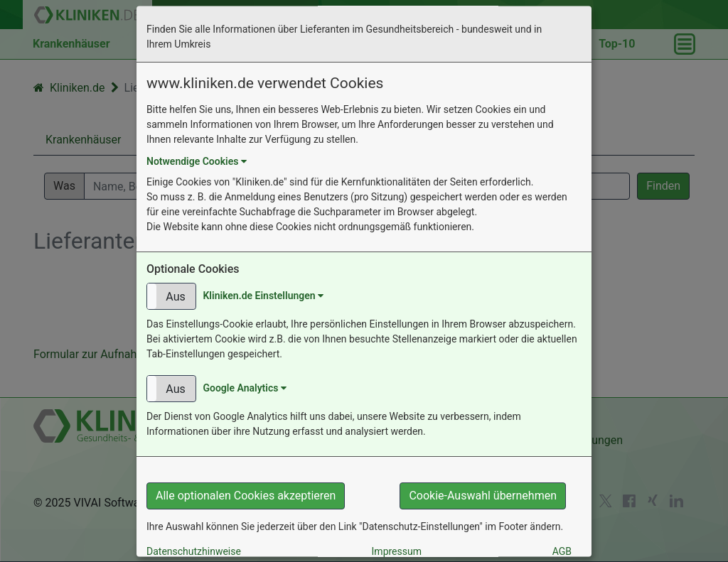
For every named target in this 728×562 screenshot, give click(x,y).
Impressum (397, 551)
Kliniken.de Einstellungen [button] (263, 296)
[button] (171, 296)
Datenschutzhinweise (194, 551)
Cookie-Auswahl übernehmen (483, 496)
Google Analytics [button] (244, 388)
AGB (562, 551)
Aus (175, 297)
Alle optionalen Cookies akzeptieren (246, 496)
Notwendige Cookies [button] (197, 162)
